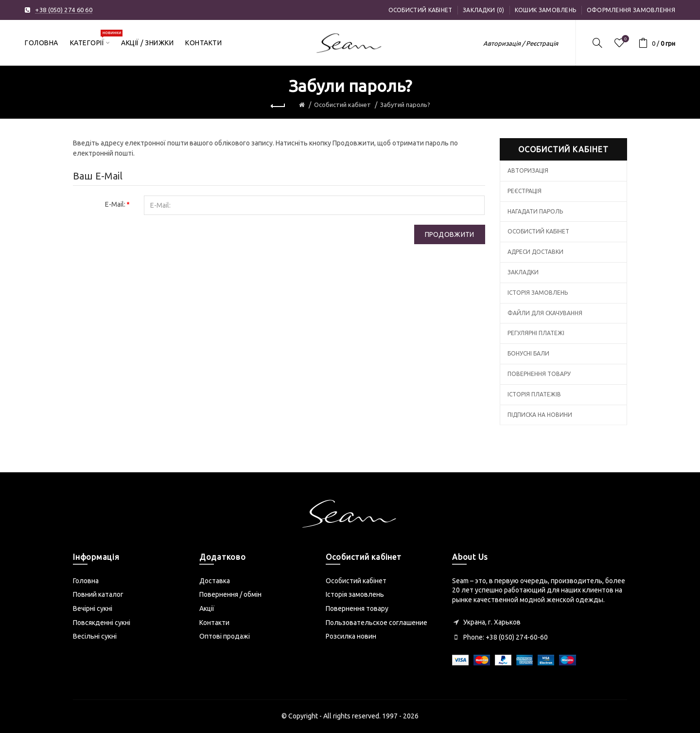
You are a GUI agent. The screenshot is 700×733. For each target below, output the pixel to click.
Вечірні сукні (93, 608)
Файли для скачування (545, 313)
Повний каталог (98, 594)
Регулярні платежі (536, 333)
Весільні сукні (95, 636)
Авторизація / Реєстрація (521, 43)
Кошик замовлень (546, 10)
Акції (207, 608)
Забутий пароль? (405, 105)
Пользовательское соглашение (376, 623)
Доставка (215, 581)
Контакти (214, 623)
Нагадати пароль (535, 211)
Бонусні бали (528, 353)
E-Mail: (115, 204)
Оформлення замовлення (631, 10)
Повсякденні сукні (102, 623)
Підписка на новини (540, 415)
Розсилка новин (351, 636)
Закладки (523, 272)
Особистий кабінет (420, 10)
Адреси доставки (535, 252)
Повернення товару (539, 374)
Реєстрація (525, 191)
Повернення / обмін (230, 594)
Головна (86, 581)
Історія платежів (534, 394)
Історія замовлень (538, 293)
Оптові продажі (225, 636)
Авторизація (528, 170)
